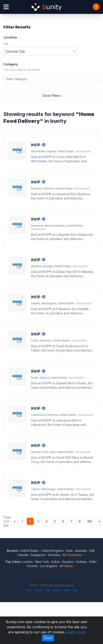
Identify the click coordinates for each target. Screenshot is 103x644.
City (6, 44)
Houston (68, 562)
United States (29, 551)
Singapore (38, 555)
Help (75, 590)
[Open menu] (6, 7)
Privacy (39, 590)
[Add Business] (96, 7)
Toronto (32, 566)
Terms (29, 590)
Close (48, 638)
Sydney (81, 562)
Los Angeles (49, 566)
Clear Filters (51, 96)
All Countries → (74, 555)
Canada (23, 555)
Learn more (76, 632)
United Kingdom (52, 551)
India (69, 551)
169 (90, 521)
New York (42, 562)
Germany (54, 555)
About (67, 590)
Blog (47, 590)
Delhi (93, 562)
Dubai (55, 562)
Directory (57, 590)
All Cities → (68, 566)
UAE (92, 551)
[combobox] (40, 51)
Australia (81, 551)
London (28, 562)
